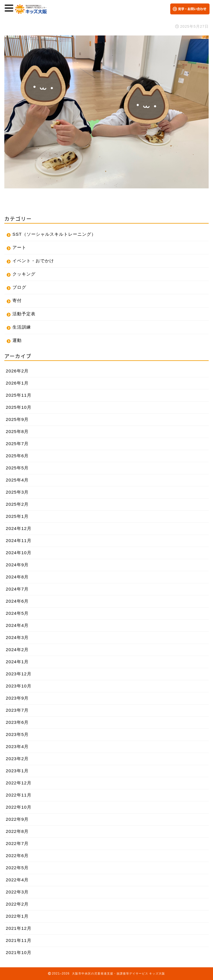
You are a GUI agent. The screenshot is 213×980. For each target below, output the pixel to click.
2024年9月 (17, 565)
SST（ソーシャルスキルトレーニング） (54, 234)
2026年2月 (17, 371)
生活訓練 (22, 327)
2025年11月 (19, 395)
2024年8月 (17, 577)
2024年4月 (17, 625)
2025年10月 (19, 407)
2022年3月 (17, 892)
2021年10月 (19, 952)
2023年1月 (17, 771)
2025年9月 (17, 419)
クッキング (24, 274)
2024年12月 (19, 528)
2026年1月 (17, 383)
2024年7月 (17, 589)
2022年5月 (17, 868)
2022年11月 (19, 795)
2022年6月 (17, 856)
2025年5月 (17, 468)
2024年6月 (17, 601)
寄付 (17, 300)
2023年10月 (19, 686)
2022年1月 (17, 916)
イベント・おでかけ (33, 261)
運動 (17, 340)
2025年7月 (17, 444)
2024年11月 (19, 540)
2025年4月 (17, 480)
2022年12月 (19, 783)
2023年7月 (17, 710)
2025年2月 (17, 504)
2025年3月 (17, 492)
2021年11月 (19, 940)
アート (19, 247)
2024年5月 (17, 613)
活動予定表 (24, 314)
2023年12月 (19, 674)
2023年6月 (17, 722)
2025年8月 (17, 431)
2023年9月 (17, 698)
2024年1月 (17, 662)
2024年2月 (17, 650)
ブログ (19, 287)
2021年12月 (19, 928)
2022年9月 (17, 819)
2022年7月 (17, 843)
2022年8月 (17, 831)
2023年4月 (17, 746)
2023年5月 (17, 734)
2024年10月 (19, 553)
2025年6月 (17, 456)
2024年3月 (17, 637)
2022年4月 (17, 880)
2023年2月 (17, 759)
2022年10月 (19, 807)
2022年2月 (17, 904)
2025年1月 (17, 516)
